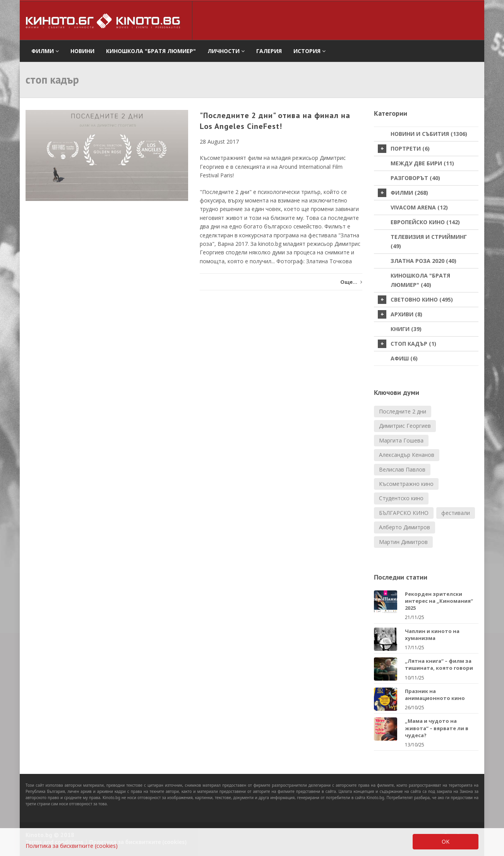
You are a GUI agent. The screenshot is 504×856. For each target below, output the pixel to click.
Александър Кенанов (407, 455)
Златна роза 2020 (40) (423, 261)
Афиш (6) (404, 358)
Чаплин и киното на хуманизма (432, 635)
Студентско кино (401, 498)
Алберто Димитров (405, 527)
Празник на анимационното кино (435, 695)
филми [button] (45, 51)
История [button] (309, 51)
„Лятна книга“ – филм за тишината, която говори (439, 664)
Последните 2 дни (403, 411)
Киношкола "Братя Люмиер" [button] (151, 51)
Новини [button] (82, 51)
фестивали (456, 513)
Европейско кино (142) (425, 222)
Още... (351, 282)
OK (446, 841)
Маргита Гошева (401, 440)
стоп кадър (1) (407, 344)
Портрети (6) (404, 149)
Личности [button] (226, 51)
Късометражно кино (406, 484)
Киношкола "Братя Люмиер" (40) (420, 280)
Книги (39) (406, 329)
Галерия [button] (269, 51)
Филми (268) (403, 193)
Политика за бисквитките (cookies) (72, 846)
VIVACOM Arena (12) (419, 207)
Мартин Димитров (403, 542)
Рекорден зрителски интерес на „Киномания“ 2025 (439, 601)
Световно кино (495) (415, 300)
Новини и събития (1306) (429, 134)
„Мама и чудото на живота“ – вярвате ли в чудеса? (437, 728)
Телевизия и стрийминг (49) (429, 241)
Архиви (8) (400, 314)
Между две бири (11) (422, 163)
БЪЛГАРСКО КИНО (404, 513)
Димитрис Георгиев (405, 426)
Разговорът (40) (415, 178)
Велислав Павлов (402, 469)
